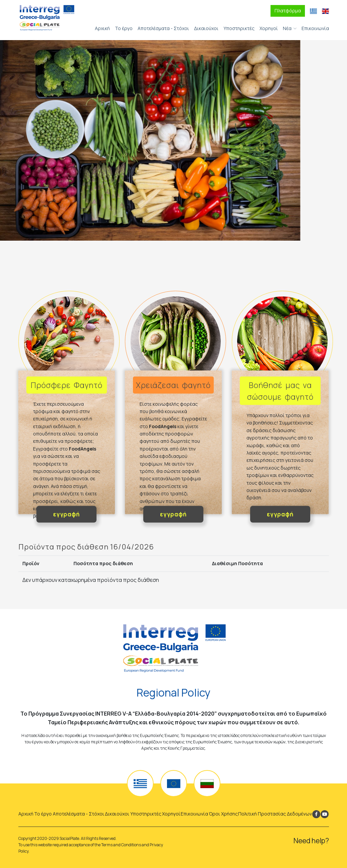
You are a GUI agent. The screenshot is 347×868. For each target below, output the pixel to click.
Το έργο (124, 28)
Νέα (287, 28)
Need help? (311, 841)
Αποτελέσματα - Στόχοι (163, 28)
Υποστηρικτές (239, 28)
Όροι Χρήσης (223, 814)
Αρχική (102, 28)
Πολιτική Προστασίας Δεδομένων (275, 814)
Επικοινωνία (315, 28)
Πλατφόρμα (288, 11)
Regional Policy (173, 693)
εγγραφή (66, 514)
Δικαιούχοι (206, 28)
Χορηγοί (269, 28)
